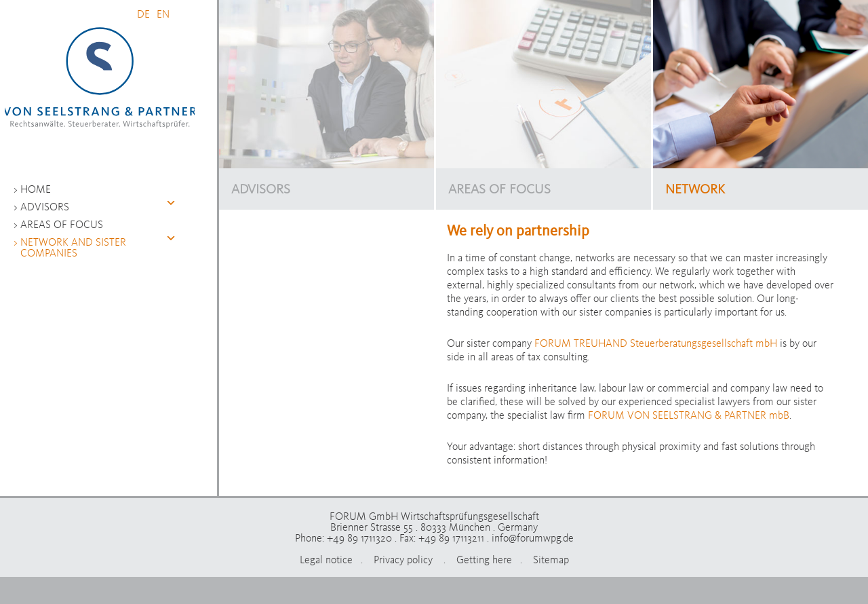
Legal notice (326, 559)
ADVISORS (261, 189)
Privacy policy (405, 559)
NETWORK (695, 189)
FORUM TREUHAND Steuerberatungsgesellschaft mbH (656, 343)
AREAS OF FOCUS (499, 189)
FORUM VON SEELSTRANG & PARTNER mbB (689, 415)
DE (143, 14)
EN (163, 14)
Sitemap (551, 559)
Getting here (484, 559)
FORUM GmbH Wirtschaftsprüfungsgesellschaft (100, 78)
